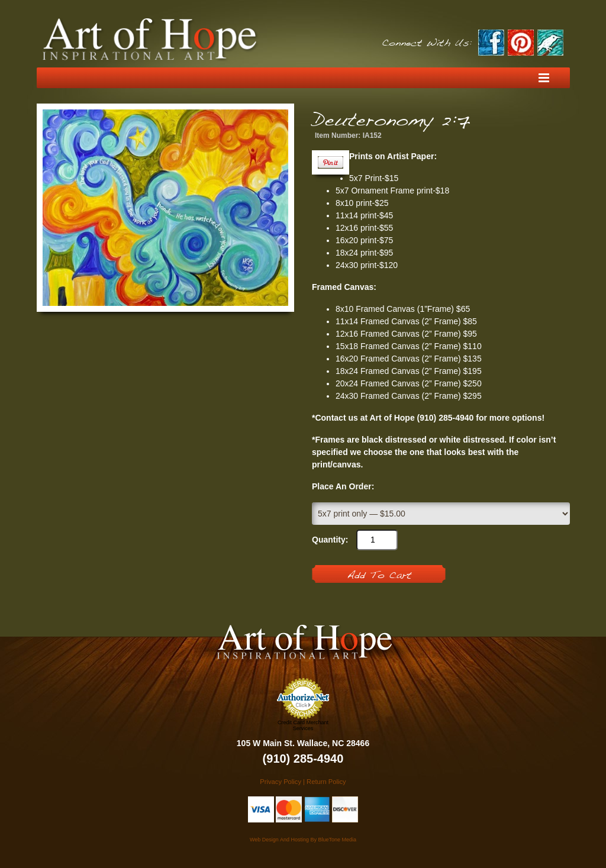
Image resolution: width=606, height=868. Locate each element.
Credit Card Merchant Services (303, 725)
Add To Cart (379, 576)
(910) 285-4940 (303, 759)
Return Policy (326, 782)
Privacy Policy (281, 782)
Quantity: (330, 540)
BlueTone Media (337, 840)
